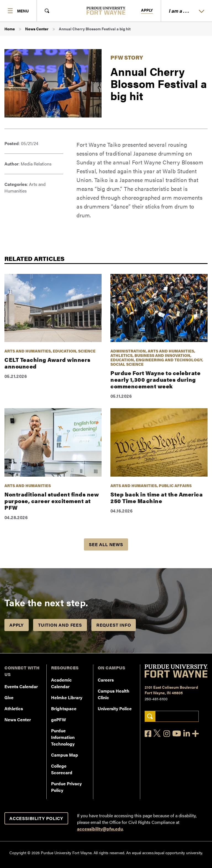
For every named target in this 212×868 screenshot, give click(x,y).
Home (10, 29)
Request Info (114, 625)
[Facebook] (148, 734)
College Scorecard (62, 769)
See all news (106, 544)
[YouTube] (177, 733)
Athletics (14, 708)
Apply (147, 10)
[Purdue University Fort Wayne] (106, 11)
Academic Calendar (61, 683)
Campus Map (65, 755)
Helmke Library (67, 697)
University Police (115, 708)
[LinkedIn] (187, 734)
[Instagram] (167, 734)
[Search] (150, 716)
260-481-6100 (156, 699)
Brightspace (64, 708)
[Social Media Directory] (195, 734)
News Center (37, 29)
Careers (106, 680)
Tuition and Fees (60, 625)
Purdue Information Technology (63, 737)
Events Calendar (21, 686)
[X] (157, 733)
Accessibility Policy (36, 818)
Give (9, 697)
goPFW (59, 719)
